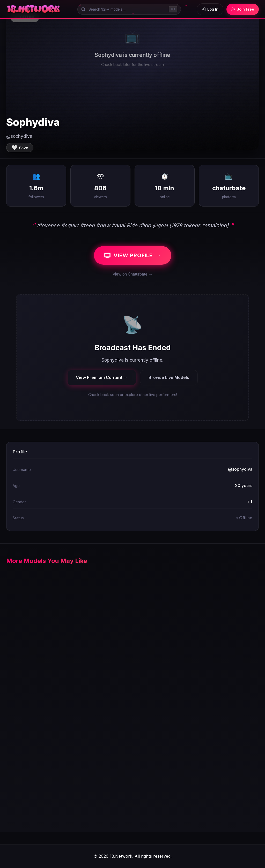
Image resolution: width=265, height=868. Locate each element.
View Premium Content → (102, 377)
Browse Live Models (169, 377)
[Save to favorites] (20, 148)
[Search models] (129, 9)
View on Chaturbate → (132, 274)
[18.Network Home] (34, 9)
